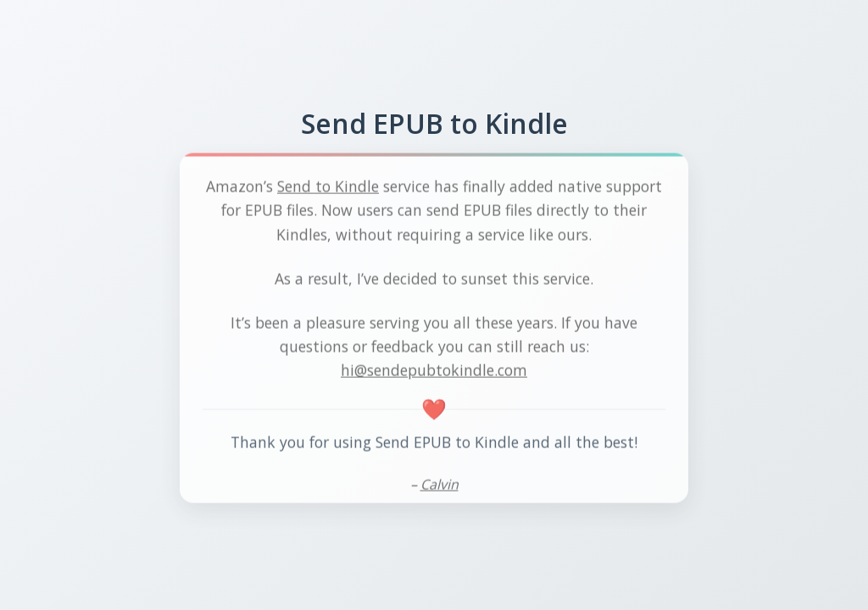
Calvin (440, 486)
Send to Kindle (328, 188)
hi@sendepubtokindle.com (434, 371)
